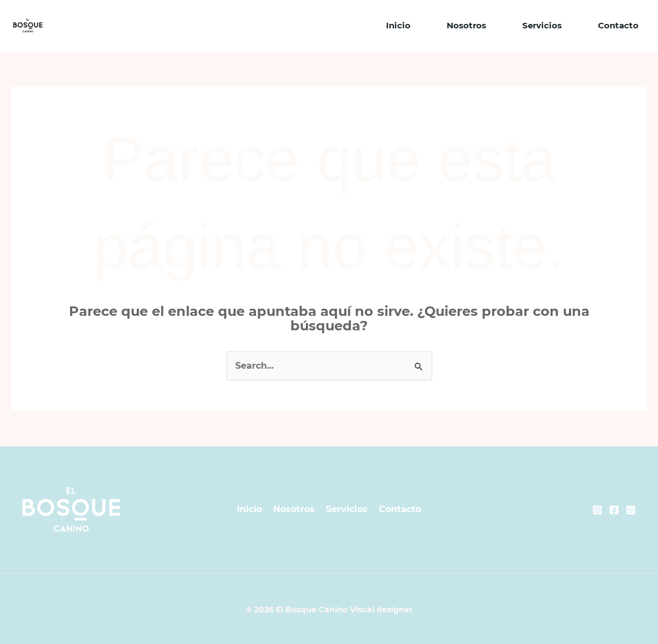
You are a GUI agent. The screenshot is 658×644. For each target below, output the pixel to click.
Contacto (618, 25)
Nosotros (466, 25)
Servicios (542, 25)
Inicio (398, 25)
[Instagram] (597, 510)
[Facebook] (614, 510)
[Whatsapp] (631, 510)
